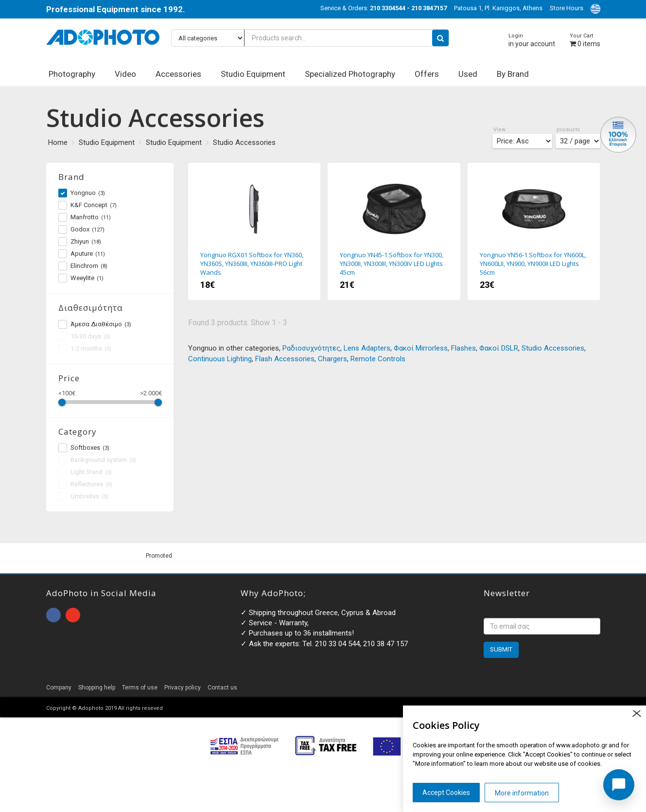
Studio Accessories (244, 142)
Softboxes (84, 448)
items (585, 40)
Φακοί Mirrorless (421, 348)
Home (58, 142)
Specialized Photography (350, 74)
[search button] (440, 38)
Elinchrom (83, 266)
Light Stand (85, 472)
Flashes (463, 348)
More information (522, 793)
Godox (81, 229)
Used (468, 74)
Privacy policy (183, 688)
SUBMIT (501, 649)
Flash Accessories (285, 359)
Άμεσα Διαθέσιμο (95, 324)
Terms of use (140, 688)
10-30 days (84, 336)
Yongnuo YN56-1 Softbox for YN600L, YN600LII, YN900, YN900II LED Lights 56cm (534, 231)
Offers (427, 74)
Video (125, 74)
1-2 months (85, 349)
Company (59, 688)
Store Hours (567, 8)
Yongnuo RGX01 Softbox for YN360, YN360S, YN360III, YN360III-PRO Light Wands (254, 231)
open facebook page (53, 615)
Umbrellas (83, 496)
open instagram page (73, 615)
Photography (72, 74)
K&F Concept (87, 205)
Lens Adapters (367, 348)
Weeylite (81, 278)
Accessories (178, 74)
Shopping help (97, 688)
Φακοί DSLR (499, 348)
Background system (97, 460)
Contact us (222, 688)
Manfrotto (85, 217)
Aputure (82, 254)
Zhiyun (80, 242)
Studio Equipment (253, 74)
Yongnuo (82, 193)
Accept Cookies (446, 793)
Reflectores (85, 484)
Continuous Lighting (220, 359)
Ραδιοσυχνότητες (311, 348)
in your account (532, 40)
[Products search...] (310, 38)
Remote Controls (378, 359)
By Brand (513, 74)
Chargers (332, 359)
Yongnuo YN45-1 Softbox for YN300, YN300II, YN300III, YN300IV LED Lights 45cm (394, 231)
